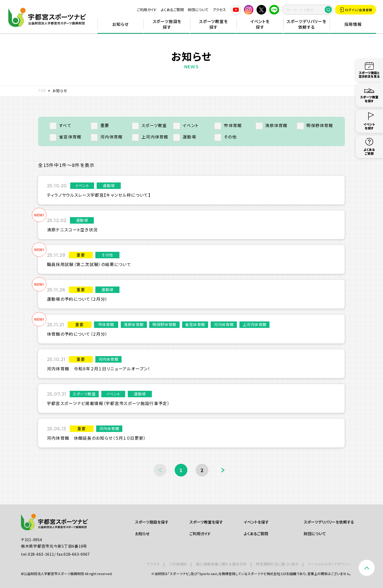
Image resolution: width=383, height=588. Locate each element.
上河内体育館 (150, 137)
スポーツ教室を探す (214, 24)
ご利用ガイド (147, 10)
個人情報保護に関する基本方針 (221, 564)
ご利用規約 (178, 564)
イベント (186, 125)
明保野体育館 (315, 125)
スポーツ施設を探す (167, 24)
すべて (61, 125)
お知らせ (120, 24)
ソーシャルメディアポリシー (330, 564)
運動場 (185, 137)
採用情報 (353, 24)
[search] (308, 10)
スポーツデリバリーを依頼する (307, 24)
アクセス (219, 10)
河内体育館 (107, 137)
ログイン (356, 10)
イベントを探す (260, 24)
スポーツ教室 (150, 125)
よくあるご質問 (172, 10)
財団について (198, 10)
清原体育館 (271, 125)
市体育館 (228, 125)
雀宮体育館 (65, 137)
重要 (100, 125)
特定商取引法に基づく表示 (277, 564)
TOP (42, 91)
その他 (225, 137)
